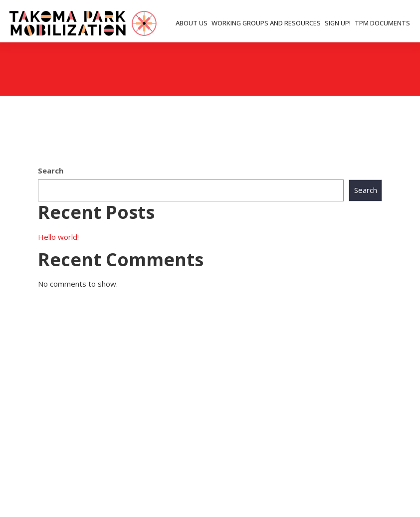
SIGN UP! (338, 23)
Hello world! (58, 237)
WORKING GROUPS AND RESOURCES (266, 23)
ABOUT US (192, 23)
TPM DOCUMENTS (382, 23)
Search (51, 171)
